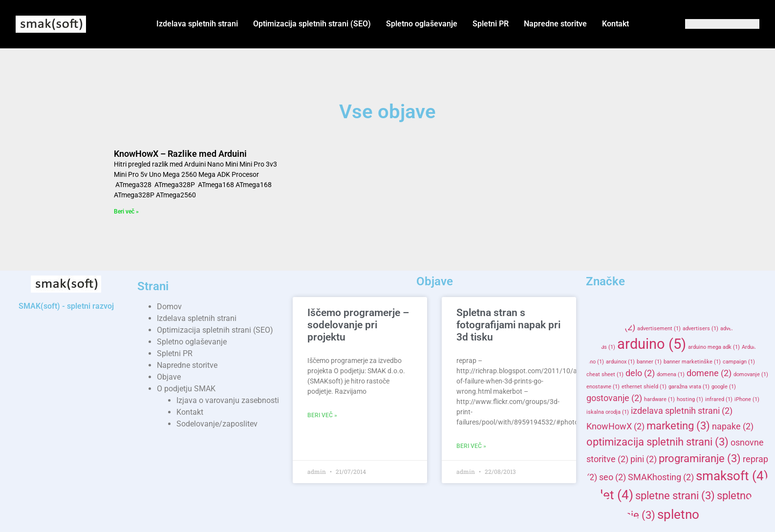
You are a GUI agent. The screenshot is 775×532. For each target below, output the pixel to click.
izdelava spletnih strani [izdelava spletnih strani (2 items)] (682, 411)
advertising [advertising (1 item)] (738, 329)
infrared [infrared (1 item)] (719, 399)
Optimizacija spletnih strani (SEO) (312, 24)
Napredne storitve (555, 24)
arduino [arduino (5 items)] (652, 344)
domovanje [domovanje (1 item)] (751, 374)
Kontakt (615, 24)
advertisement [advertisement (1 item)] (659, 329)
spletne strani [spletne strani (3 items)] (675, 495)
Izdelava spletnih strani (197, 24)
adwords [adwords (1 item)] (601, 347)
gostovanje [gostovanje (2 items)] (614, 398)
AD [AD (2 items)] (623, 327)
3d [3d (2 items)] (598, 327)
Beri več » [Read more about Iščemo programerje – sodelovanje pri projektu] (322, 415)
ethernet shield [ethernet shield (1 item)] (644, 387)
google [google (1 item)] (724, 387)
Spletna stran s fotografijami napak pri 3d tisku (508, 325)
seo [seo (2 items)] (613, 477)
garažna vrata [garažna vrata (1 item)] (689, 387)
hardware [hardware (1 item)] (659, 399)
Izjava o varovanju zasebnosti (228, 400)
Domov (169, 307)
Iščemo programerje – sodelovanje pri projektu (358, 325)
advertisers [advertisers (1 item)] (700, 329)
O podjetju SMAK (186, 389)
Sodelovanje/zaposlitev (217, 424)
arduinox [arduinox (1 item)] (620, 362)
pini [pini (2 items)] (644, 459)
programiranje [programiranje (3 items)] (700, 458)
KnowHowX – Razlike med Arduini (180, 154)
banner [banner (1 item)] (649, 362)
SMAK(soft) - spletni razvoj (66, 306)
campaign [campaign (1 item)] (739, 362)
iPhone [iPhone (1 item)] (747, 399)
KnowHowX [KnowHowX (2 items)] (615, 426)
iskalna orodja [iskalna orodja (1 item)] (608, 412)
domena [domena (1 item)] (671, 374)
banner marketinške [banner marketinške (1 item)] (692, 362)
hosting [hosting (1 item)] (690, 399)
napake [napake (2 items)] (733, 426)
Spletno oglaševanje (422, 24)
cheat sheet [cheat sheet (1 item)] (605, 374)
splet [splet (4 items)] (610, 495)
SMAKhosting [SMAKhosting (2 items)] (661, 477)
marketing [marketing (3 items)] (678, 426)
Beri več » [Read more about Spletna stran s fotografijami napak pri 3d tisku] (471, 446)
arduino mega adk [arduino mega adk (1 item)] (714, 347)
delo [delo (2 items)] (640, 373)
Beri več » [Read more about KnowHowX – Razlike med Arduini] (126, 212)
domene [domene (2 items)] (709, 373)
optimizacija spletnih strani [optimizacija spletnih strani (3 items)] (657, 442)
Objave (169, 377)
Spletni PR (491, 24)
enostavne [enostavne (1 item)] (603, 387)
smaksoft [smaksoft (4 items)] (732, 476)
